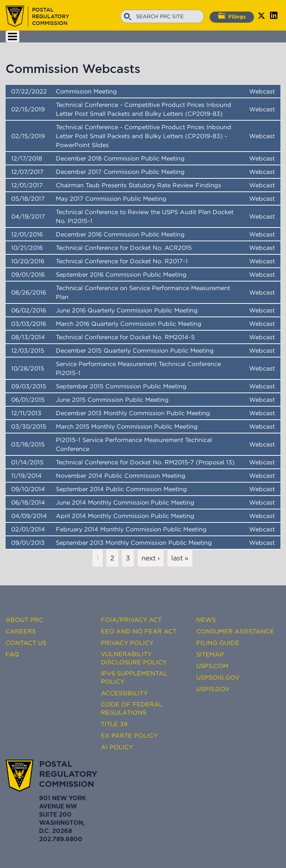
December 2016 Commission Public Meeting (120, 234)
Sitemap (210, 654)
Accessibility (124, 693)
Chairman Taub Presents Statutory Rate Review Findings (139, 185)
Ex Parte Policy (129, 735)
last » (180, 558)
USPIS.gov (213, 689)
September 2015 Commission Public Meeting (121, 386)
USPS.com (212, 666)
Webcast (262, 91)
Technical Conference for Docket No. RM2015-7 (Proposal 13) (145, 462)
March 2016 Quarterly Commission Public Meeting (129, 324)
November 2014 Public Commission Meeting (121, 476)
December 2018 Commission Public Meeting (120, 158)
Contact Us (26, 643)
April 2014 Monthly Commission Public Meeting (125, 516)
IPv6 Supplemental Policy (134, 677)
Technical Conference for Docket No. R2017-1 (122, 261)
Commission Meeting (86, 91)
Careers (21, 631)
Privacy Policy (127, 643)
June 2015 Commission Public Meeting (112, 400)
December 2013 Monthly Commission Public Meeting (133, 413)
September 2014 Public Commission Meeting (121, 489)
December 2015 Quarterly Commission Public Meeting (135, 350)
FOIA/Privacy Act (131, 620)
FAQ (12, 654)
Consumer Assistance (235, 631)
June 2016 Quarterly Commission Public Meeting (127, 310)
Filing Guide (218, 643)
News (206, 620)
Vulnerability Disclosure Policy (134, 658)
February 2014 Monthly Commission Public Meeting (131, 529)
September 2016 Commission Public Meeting (121, 274)
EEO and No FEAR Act (139, 631)
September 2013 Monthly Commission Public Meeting (134, 543)
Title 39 (114, 724)
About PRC (24, 620)
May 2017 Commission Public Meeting (111, 198)
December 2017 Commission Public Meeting (120, 172)
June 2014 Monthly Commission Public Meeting (125, 502)
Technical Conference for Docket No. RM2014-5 (125, 337)
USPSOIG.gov (218, 677)
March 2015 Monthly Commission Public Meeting (127, 426)
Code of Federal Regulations (132, 708)
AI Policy (117, 747)
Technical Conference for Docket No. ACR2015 (124, 248)
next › (151, 558)
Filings (232, 16)
